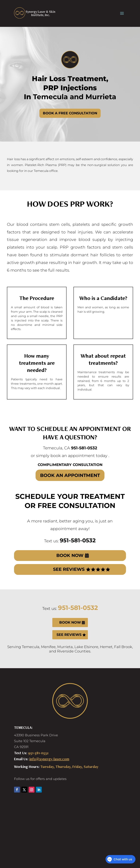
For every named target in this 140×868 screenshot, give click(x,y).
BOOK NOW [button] (70, 555)
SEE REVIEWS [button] (69, 569)
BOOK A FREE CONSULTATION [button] (70, 113)
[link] (35, 13)
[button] (17, 790)
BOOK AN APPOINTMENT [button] (70, 475)
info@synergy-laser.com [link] (49, 759)
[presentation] (122, 13)
